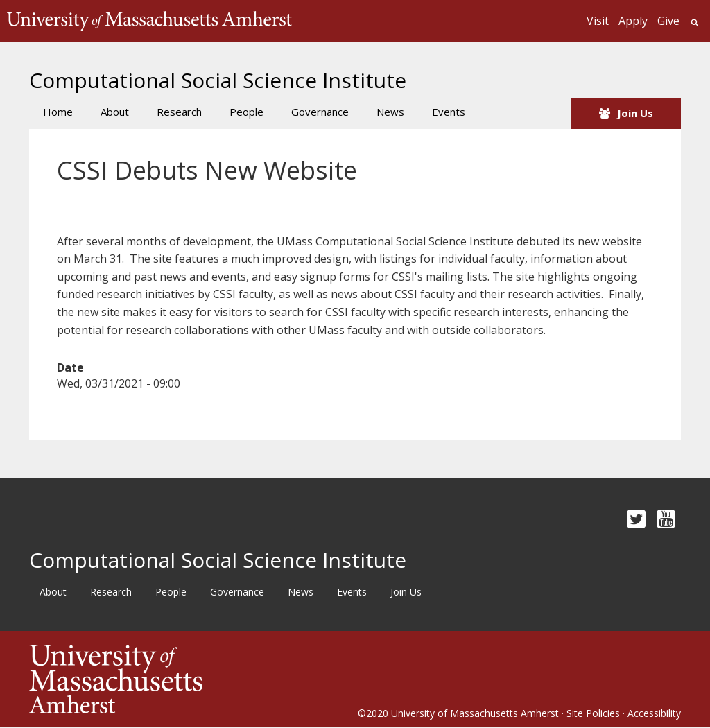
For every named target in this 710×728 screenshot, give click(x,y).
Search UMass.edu (694, 23)
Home (58, 112)
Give (668, 21)
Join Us (635, 113)
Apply (633, 21)
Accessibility (654, 713)
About (115, 112)
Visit (598, 21)
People (246, 112)
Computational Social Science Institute (218, 80)
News (390, 112)
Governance (320, 112)
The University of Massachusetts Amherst (149, 21)
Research (179, 112)
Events (449, 112)
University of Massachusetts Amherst (475, 713)
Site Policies (593, 713)
